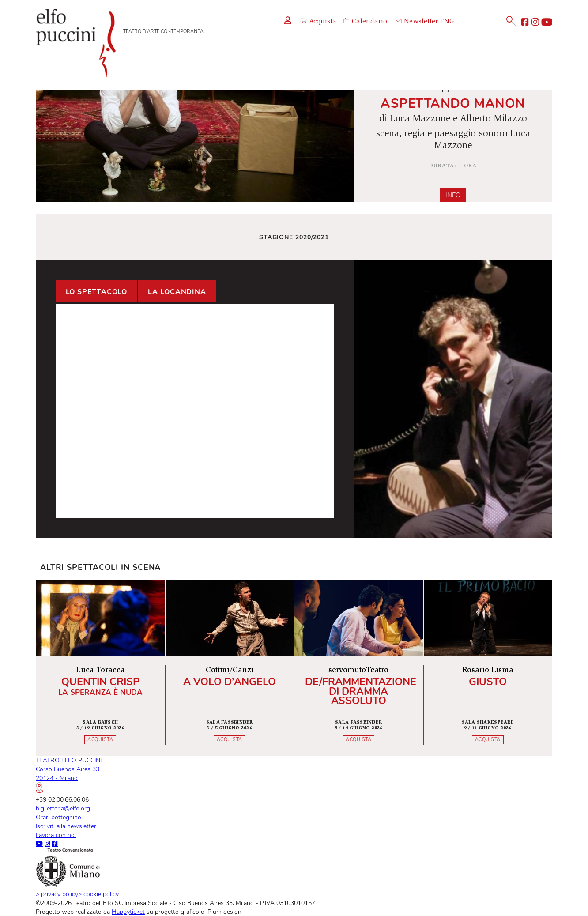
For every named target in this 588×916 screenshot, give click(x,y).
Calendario (365, 22)
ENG (447, 22)
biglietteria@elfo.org (63, 808)
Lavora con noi (56, 835)
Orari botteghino (58, 817)
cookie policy (98, 894)
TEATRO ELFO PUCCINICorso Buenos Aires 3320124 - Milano (69, 774)
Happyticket (128, 912)
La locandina (177, 292)
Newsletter (416, 22)
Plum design (224, 912)
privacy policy (57, 894)
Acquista (318, 22)
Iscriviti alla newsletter (66, 826)
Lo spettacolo (97, 292)
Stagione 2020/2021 (294, 237)
